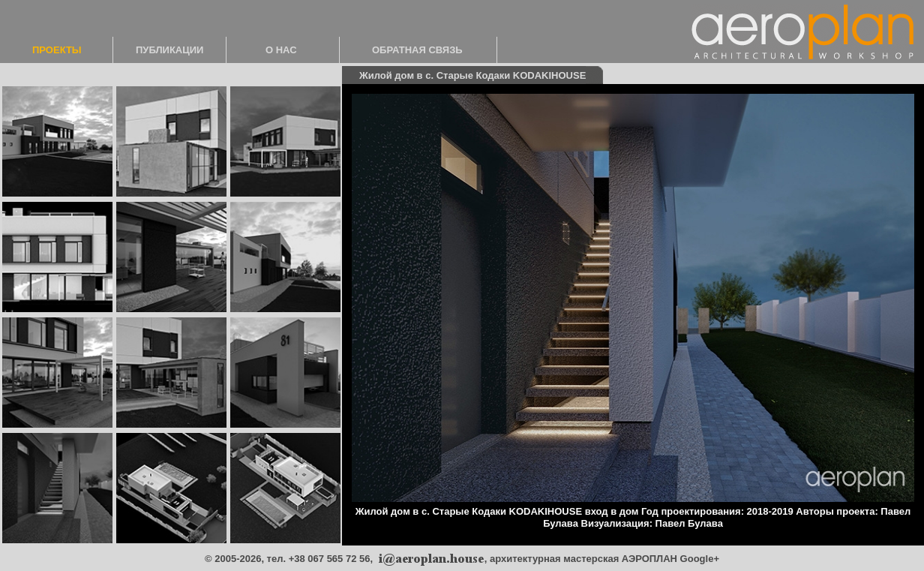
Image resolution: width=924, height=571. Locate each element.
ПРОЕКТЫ (57, 50)
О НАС (281, 50)
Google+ (700, 559)
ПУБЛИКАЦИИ (169, 50)
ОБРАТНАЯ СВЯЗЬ (417, 50)
